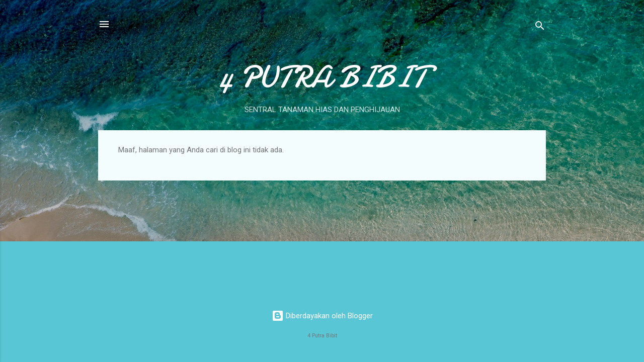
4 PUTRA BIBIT (322, 77)
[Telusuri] (540, 27)
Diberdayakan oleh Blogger (322, 316)
